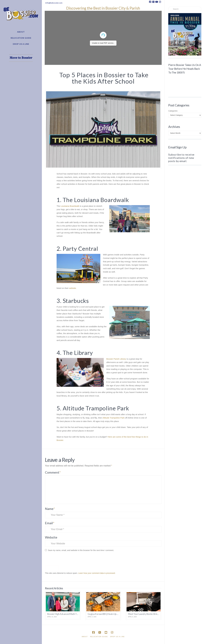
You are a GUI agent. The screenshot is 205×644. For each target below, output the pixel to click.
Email (50, 523)
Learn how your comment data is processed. (97, 573)
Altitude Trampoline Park (113, 418)
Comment (53, 472)
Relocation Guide (99, 637)
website (73, 288)
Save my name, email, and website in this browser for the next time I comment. (81, 550)
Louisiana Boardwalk (70, 206)
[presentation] (63, 559)
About (85, 637)
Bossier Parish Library (116, 359)
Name (50, 509)
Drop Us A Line (117, 637)
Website (51, 537)
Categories (173, 111)
